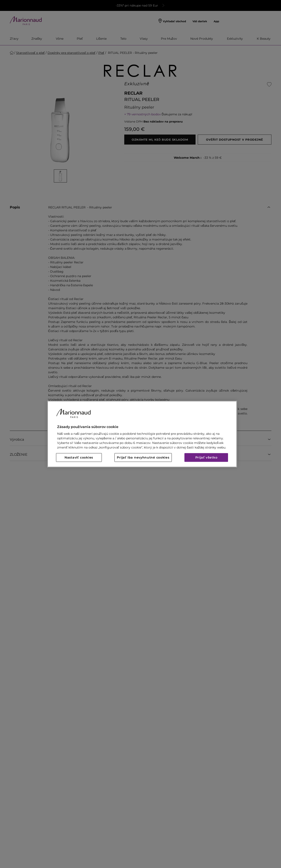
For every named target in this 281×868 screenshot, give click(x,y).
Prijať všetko (206, 457)
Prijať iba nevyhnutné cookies (143, 457)
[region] (142, 434)
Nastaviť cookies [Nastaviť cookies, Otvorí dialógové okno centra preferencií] (79, 457)
